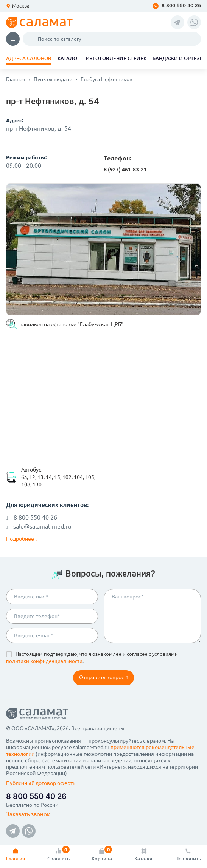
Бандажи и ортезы (178, 58)
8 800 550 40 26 (181, 6)
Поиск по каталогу (32, 39)
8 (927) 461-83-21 (125, 170)
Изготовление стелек (116, 58)
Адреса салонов (29, 58)
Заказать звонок (28, 814)
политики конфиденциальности (44, 661)
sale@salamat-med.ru (39, 526)
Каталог (69, 58)
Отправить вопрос (103, 677)
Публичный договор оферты (41, 783)
